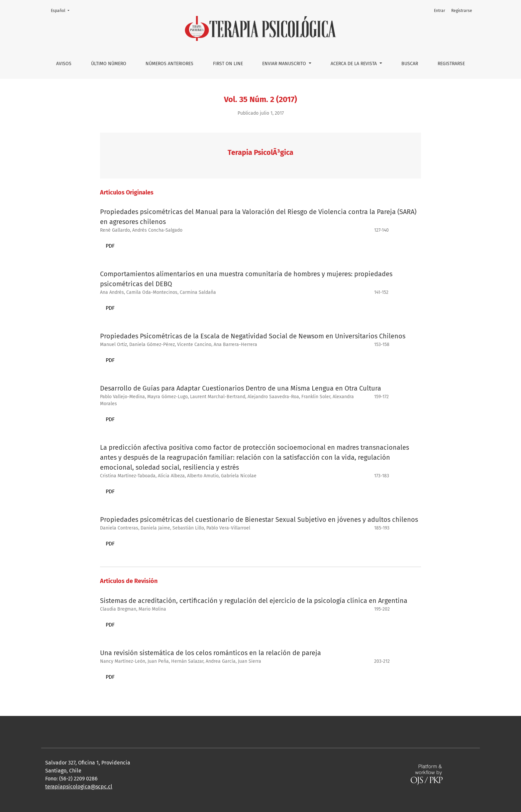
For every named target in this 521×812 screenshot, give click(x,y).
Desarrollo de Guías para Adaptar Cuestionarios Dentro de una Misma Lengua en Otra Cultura (241, 388)
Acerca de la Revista (354, 64)
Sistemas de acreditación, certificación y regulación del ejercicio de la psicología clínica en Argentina (254, 601)
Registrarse (451, 64)
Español (62, 10)
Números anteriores (169, 64)
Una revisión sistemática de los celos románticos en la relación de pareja (210, 653)
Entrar (440, 11)
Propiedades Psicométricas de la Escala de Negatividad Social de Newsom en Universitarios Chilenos (253, 336)
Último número (109, 64)
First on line (228, 64)
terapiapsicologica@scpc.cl (79, 787)
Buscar (410, 64)
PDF (110, 246)
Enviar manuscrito (285, 64)
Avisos (64, 64)
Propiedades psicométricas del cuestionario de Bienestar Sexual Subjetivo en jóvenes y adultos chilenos (259, 520)
